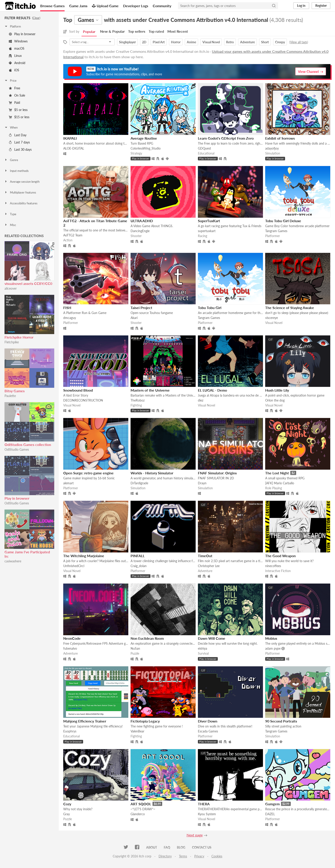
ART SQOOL (141, 804)
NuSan (135, 648)
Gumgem (272, 804)
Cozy (67, 804)
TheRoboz (138, 400)
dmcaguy (70, 318)
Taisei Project (141, 308)
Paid (14, 103)
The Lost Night (277, 473)
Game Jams (78, 6)
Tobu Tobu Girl (210, 308)
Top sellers (137, 31)
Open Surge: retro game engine (88, 473)
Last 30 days (20, 149)
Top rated (156, 31)
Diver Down (208, 721)
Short (265, 42)
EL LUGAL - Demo (212, 390)
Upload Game (105, 6)
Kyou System (207, 814)
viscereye (272, 318)
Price (10, 81)
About (152, 847)
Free (14, 88)
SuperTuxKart (209, 221)
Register (321, 6)
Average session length (22, 182)
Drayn (202, 483)
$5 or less (18, 110)
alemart (68, 483)
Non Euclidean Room (147, 638)
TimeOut (205, 556)
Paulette (10, 396)
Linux (15, 56)
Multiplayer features (20, 192)
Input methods (16, 171)
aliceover (11, 288)
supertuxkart (207, 231)
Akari (134, 318)
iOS (14, 70)
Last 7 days (19, 142)
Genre (11, 160)
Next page (195, 835)
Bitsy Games (15, 391)
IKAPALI (70, 138)
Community (162, 6)
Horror (176, 42)
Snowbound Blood (78, 390)
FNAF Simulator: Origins (217, 473)
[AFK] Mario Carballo (280, 483)
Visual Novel (211, 42)
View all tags (299, 42)
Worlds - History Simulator (152, 473)
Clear (36, 18)
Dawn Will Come (212, 638)
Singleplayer (127, 42)
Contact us (202, 847)
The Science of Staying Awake (290, 308)
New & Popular (112, 31)
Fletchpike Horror (19, 337)
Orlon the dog (275, 400)
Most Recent (178, 31)
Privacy (199, 856)
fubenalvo (70, 648)
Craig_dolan (139, 566)
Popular (89, 31)
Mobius (271, 638)
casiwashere (13, 561)
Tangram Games (276, 231)
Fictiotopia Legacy (145, 721)
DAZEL (270, 814)
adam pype (273, 648)
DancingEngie (140, 231)
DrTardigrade (139, 483)
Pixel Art (159, 42)
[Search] (274, 6)
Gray (67, 814)
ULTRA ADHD (142, 221)
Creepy (280, 42)
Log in (301, 6)
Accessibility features (21, 203)
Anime (191, 42)
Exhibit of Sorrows (280, 138)
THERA (204, 804)
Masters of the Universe (150, 390)
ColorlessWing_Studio (146, 148)
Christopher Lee (209, 566)
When (11, 127)
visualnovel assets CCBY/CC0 (28, 283)
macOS (17, 48)
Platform (13, 26)
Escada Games (208, 731)
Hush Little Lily (277, 390)
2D (144, 42)
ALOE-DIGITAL (74, 148)
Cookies (217, 856)
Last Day (18, 135)
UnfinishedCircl (74, 566)
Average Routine (144, 138)
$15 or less (19, 117)
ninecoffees (273, 566)
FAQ (167, 847)
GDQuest (204, 148)
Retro (230, 42)
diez (201, 400)
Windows (18, 41)
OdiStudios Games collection (28, 444)
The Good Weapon (280, 556)
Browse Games (52, 6)
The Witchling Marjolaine (84, 556)
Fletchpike (12, 342)
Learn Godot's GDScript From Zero (226, 138)
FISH (67, 308)
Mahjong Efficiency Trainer (85, 721)
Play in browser (22, 34)
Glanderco (138, 814)
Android (17, 63)
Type (10, 214)
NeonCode (72, 638)
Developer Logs (136, 6)
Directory (165, 856)
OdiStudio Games (17, 449)
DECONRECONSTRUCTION (83, 400)
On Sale (17, 95)
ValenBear (137, 731)
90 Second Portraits (281, 721)
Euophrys (70, 731)
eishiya (203, 648)
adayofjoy (272, 148)
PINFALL (138, 556)
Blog (181, 847)
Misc (10, 225)
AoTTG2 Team (73, 235)
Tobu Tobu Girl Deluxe (283, 221)
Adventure (247, 42)
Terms (183, 856)
